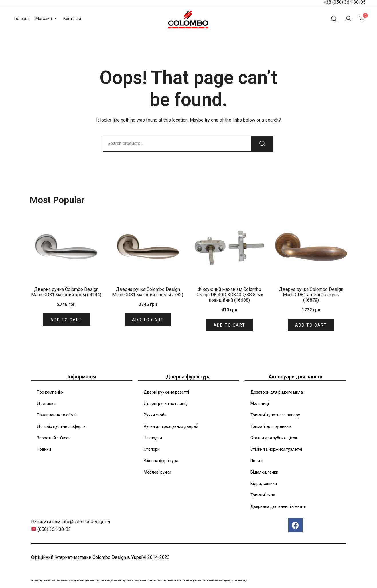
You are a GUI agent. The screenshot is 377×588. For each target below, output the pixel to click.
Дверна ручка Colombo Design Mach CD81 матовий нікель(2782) (148, 292)
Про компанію (50, 392)
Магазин (47, 19)
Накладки (153, 438)
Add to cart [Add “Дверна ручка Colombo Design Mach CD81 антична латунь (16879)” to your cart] (311, 325)
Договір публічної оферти (61, 426)
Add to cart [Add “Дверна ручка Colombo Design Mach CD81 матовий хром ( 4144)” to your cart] (66, 320)
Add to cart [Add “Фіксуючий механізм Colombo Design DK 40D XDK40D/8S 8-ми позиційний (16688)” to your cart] (229, 325)
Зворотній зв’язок (54, 438)
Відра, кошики (264, 484)
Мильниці (260, 404)
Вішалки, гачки (264, 472)
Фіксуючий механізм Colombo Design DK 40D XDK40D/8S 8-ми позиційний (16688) (229, 295)
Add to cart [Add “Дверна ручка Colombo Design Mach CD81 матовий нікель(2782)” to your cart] (148, 320)
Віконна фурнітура (161, 461)
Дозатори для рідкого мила (277, 392)
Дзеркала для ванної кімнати (278, 506)
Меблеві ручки (157, 472)
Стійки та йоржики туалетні (276, 449)
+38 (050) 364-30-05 (345, 2)
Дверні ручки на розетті (166, 392)
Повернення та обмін (57, 415)
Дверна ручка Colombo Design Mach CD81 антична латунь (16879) (311, 295)
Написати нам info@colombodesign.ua (71, 522)
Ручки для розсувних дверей (171, 426)
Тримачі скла (263, 495)
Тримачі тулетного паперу (275, 415)
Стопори (152, 449)
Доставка (46, 404)
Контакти (72, 19)
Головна (22, 19)
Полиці (257, 461)
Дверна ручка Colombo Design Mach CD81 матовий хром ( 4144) (66, 292)
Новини (44, 449)
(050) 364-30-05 (54, 529)
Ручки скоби (155, 415)
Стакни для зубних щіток (274, 438)
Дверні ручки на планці (166, 404)
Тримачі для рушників (271, 426)
